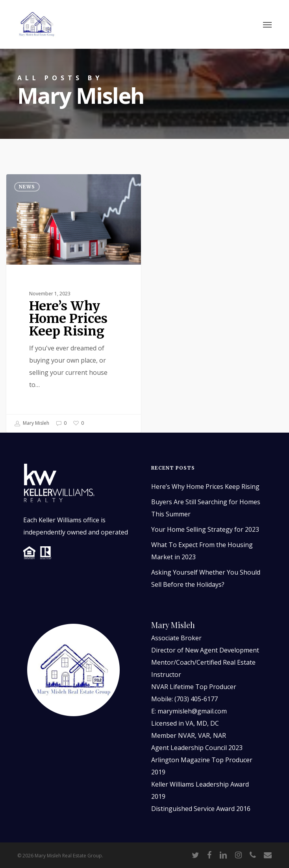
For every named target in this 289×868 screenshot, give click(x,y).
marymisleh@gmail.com (192, 711)
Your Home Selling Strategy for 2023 (205, 529)
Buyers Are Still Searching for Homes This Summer (206, 508)
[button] (267, 24)
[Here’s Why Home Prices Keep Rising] (74, 303)
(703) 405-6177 (196, 699)
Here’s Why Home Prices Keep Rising (205, 487)
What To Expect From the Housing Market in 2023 (202, 551)
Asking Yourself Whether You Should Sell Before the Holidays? (206, 578)
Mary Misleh (32, 424)
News (27, 187)
